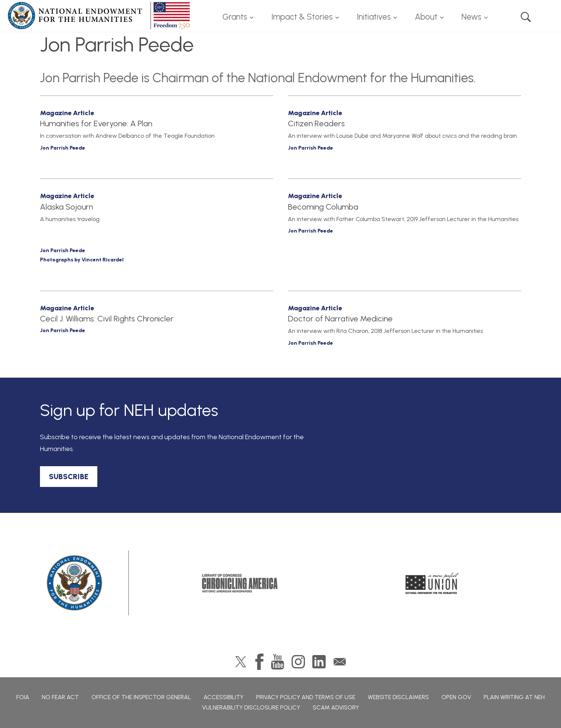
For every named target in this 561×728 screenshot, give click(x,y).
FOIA (23, 697)
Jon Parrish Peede (63, 148)
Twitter (241, 662)
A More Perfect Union (432, 583)
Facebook (259, 662)
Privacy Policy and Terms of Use (306, 697)
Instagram (298, 662)
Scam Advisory (336, 707)
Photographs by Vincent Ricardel (82, 260)
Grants (235, 17)
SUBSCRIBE (69, 477)
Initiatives (374, 17)
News (471, 17)
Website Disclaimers (398, 697)
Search (526, 17)
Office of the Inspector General (141, 697)
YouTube (278, 662)
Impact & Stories (302, 17)
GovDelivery (340, 662)
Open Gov (456, 697)
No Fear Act (60, 697)
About (426, 17)
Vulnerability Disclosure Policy (251, 707)
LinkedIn (319, 662)
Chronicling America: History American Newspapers (240, 583)
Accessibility (224, 697)
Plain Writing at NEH (514, 697)
